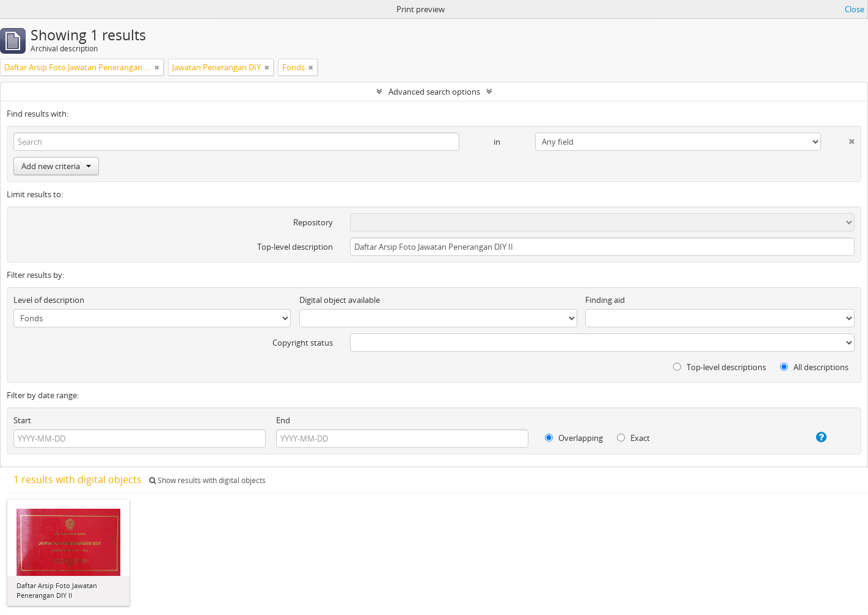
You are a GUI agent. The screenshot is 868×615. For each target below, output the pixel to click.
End (283, 420)
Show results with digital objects (207, 480)
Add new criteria (56, 166)
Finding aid (605, 300)
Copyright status (303, 343)
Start (22, 420)
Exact (633, 438)
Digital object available (340, 300)
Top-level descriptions (720, 367)
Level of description (49, 300)
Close (855, 9)
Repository (313, 222)
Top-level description (295, 247)
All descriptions (814, 367)
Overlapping (574, 438)
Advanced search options (434, 92)
